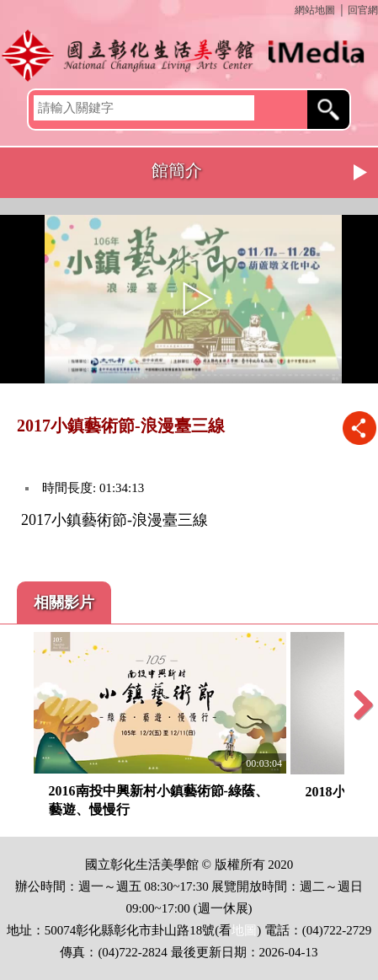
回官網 (363, 10)
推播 (359, 428)
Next (361, 173)
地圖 (244, 930)
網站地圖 (315, 10)
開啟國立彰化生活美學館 (189, 55)
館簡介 (177, 170)
